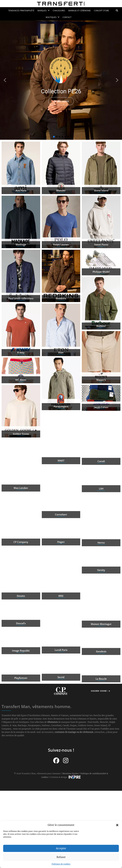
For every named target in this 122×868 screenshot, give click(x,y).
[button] (117, 825)
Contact (67, 17)
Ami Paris (21, 218)
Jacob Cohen (101, 421)
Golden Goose (21, 462)
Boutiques (51, 17)
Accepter (61, 848)
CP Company (21, 570)
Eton (61, 380)
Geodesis (101, 665)
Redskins (61, 326)
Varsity (101, 584)
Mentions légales (71, 773)
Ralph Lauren (61, 272)
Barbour (101, 354)
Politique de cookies (61, 864)
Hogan (61, 556)
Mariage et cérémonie (80, 11)
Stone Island (101, 218)
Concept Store (101, 11)
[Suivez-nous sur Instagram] (66, 761)
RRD (61, 624)
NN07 (61, 488)
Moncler (61, 218)
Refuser (61, 857)
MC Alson (21, 394)
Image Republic (21, 665)
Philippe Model (101, 286)
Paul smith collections (21, 326)
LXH (101, 503)
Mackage (21, 272)
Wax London (21, 516)
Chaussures (59, 11)
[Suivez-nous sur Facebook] (56, 761)
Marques (42, 11)
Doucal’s (21, 637)
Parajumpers (61, 434)
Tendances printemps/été (21, 11)
